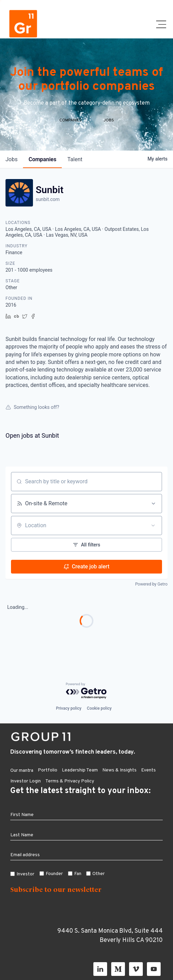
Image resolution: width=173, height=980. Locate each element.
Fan (78, 874)
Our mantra (22, 771)
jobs (11, 159)
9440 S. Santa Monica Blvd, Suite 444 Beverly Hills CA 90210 (110, 936)
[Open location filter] (153, 526)
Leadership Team (80, 770)
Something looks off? (32, 407)
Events (148, 770)
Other (99, 874)
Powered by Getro (151, 584)
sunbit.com (48, 199)
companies (42, 159)
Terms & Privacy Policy (70, 781)
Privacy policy (69, 708)
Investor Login (26, 781)
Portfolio (48, 770)
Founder (54, 874)
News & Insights (119, 770)
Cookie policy (99, 708)
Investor (25, 874)
